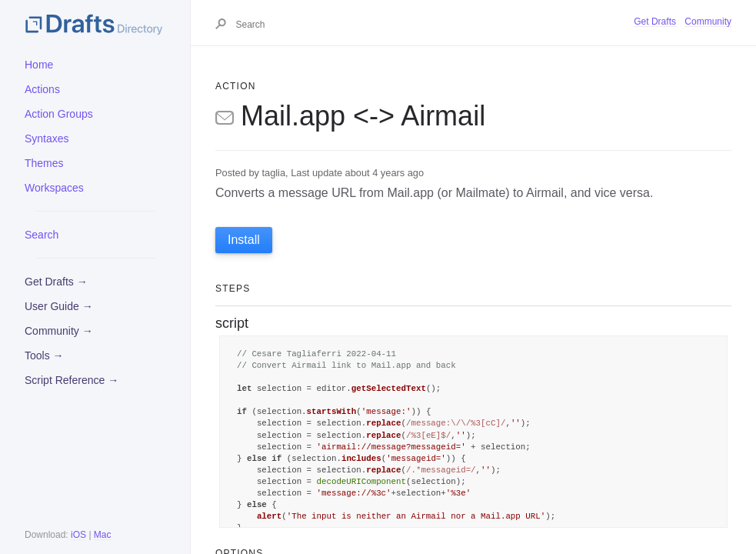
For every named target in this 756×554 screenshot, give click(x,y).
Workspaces (54, 188)
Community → (59, 331)
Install (244, 240)
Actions (42, 89)
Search (42, 235)
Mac (103, 535)
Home (39, 65)
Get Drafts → (56, 282)
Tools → (44, 355)
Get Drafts (655, 22)
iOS (78, 535)
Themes (44, 163)
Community (708, 22)
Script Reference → (72, 380)
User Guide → (59, 306)
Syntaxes (47, 138)
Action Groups (59, 114)
